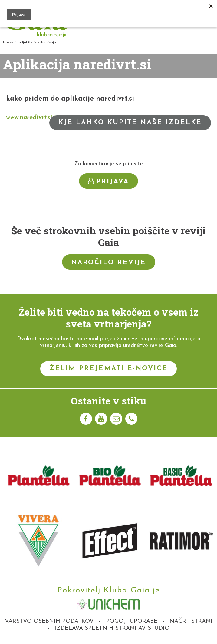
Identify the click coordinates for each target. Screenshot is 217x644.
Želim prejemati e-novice (108, 369)
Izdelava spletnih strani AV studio (112, 628)
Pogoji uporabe (132, 621)
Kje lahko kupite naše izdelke (130, 123)
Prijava (108, 181)
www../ (30, 118)
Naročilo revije (109, 263)
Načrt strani (191, 621)
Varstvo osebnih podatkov (49, 621)
